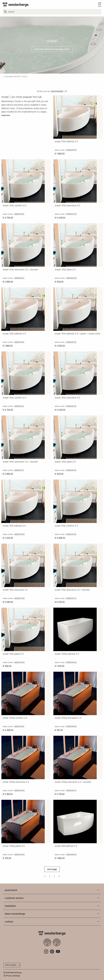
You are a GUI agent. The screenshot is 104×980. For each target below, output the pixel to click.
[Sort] (59, 91)
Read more (6, 115)
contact (9, 922)
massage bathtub (12, 76)
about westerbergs (15, 914)
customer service (14, 898)
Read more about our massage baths (52, 49)
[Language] (12, 965)
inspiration (10, 906)
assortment (11, 890)
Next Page (52, 869)
